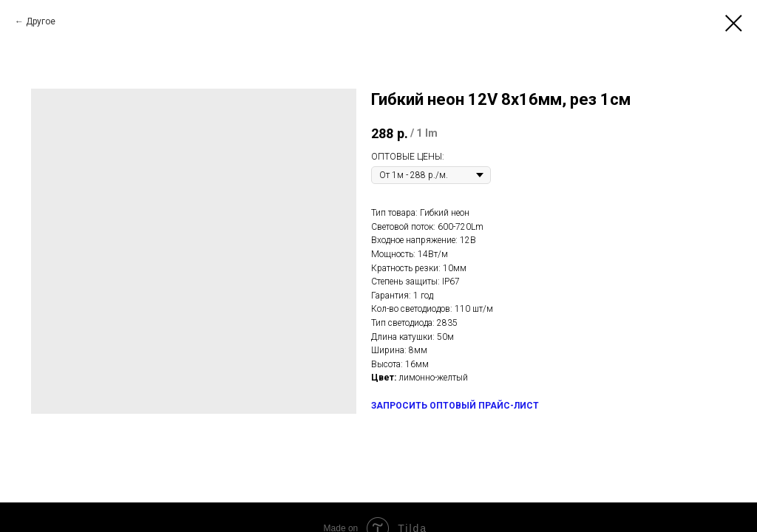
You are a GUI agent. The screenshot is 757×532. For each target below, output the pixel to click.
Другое (41, 21)
